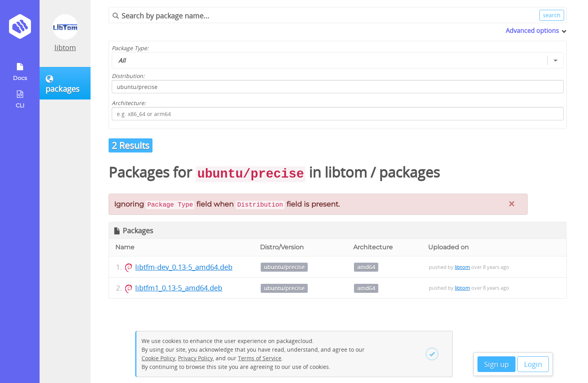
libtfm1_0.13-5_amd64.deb (179, 288)
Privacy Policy (195, 358)
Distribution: (128, 76)
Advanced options (532, 31)
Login (533, 364)
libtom (65, 47)
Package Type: (130, 48)
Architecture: (129, 103)
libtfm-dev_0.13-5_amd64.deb (184, 267)
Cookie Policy (158, 358)
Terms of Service (260, 358)
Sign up (496, 364)
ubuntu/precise (284, 267)
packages (409, 172)
